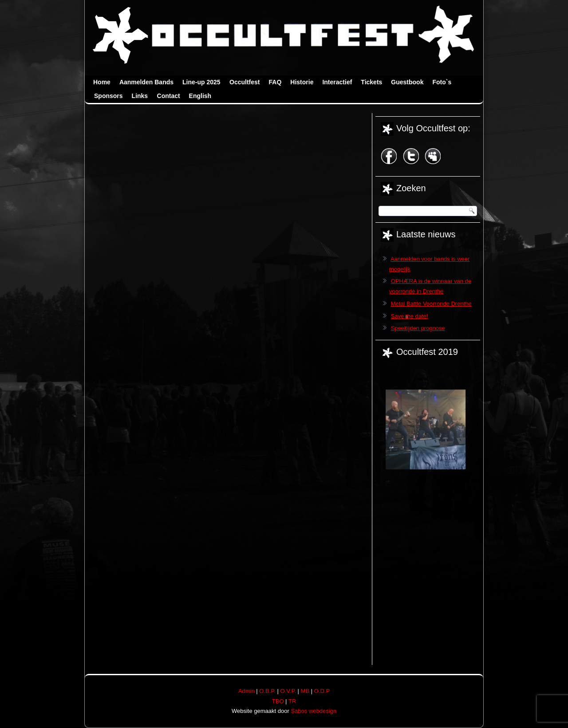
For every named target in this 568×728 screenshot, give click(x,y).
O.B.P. (267, 691)
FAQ (275, 82)
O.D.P (322, 691)
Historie (302, 82)
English (200, 96)
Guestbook (407, 82)
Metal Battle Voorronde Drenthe (431, 304)
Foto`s (442, 82)
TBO (278, 701)
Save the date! (410, 316)
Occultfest (245, 82)
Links (140, 96)
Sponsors (108, 96)
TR (292, 701)
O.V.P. (288, 691)
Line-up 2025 (201, 82)
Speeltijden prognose (418, 328)
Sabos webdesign (314, 711)
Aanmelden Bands (146, 82)
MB (305, 691)
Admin (247, 691)
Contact (169, 96)
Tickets (371, 82)
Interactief (337, 82)
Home (102, 82)
